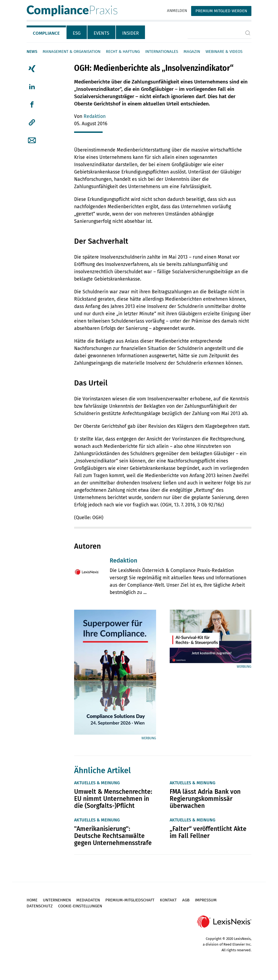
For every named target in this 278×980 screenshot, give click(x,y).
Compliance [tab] (46, 33)
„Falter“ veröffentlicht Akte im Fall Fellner (208, 832)
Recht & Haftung (123, 52)
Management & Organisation (72, 52)
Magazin (192, 52)
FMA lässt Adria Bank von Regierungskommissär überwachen (205, 799)
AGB (186, 900)
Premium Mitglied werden (221, 11)
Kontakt (168, 900)
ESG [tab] (77, 33)
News (32, 52)
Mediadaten (88, 900)
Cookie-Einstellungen (80, 906)
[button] (32, 123)
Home (32, 900)
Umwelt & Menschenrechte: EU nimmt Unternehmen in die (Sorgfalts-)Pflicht (113, 799)
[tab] (47, 32)
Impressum (206, 900)
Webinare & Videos (224, 52)
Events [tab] (101, 33)
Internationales (162, 52)
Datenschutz (40, 906)
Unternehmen (57, 900)
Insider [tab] (130, 33)
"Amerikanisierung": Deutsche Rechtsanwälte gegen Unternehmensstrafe (113, 836)
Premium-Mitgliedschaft (130, 900)
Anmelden (177, 11)
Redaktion (95, 116)
